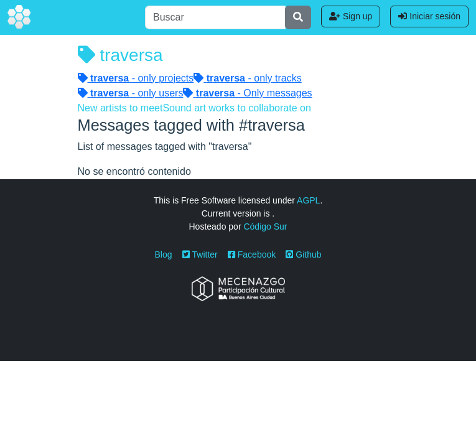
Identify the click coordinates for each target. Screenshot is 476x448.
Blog (164, 254)
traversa (120, 55)
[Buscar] (215, 17)
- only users (131, 93)
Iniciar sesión (429, 16)
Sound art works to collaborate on (236, 108)
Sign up (351, 16)
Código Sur (265, 226)
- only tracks (247, 78)
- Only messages (247, 93)
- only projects (136, 78)
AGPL (308, 200)
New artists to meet (120, 108)
